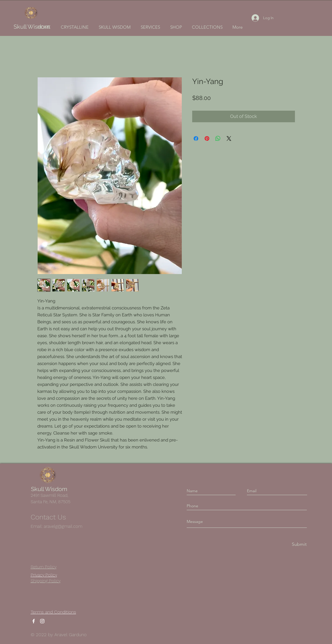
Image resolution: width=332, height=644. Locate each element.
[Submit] (299, 544)
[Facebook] (34, 621)
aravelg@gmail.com (63, 526)
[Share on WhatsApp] (218, 138)
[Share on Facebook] (196, 138)
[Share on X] (229, 138)
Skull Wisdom (32, 27)
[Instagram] (42, 621)
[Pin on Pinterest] (207, 138)
